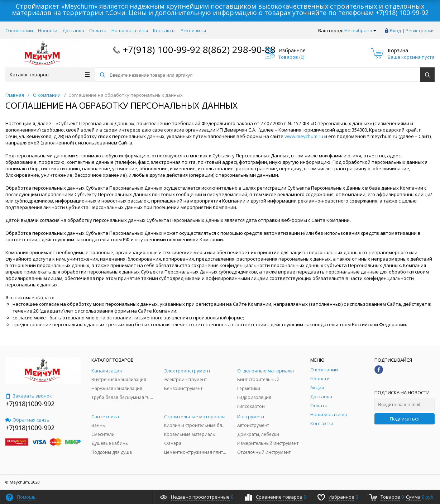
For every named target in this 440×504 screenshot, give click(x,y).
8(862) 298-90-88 (239, 49)
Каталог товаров (50, 75)
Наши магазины (130, 30)
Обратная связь (27, 420)
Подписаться (405, 419)
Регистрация (420, 30)
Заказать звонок (29, 396)
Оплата (98, 30)
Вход (395, 30)
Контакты (164, 30)
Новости (48, 30)
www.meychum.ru (304, 136)
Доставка (73, 30)
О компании (19, 30)
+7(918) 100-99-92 (402, 13)
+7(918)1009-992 (30, 404)
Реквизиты (193, 30)
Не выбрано (360, 30)
